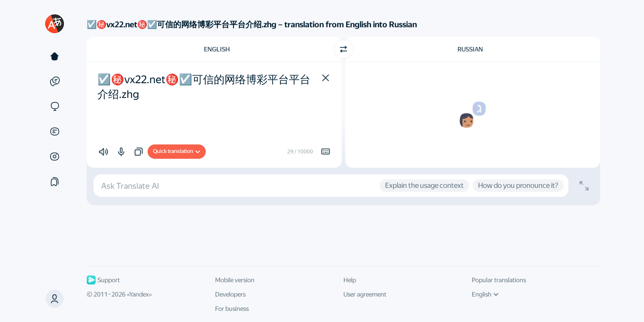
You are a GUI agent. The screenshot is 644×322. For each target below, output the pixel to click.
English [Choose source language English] (217, 49)
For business (232, 309)
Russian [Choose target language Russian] (470, 49)
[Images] (55, 157)
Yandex (139, 294)
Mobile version (235, 280)
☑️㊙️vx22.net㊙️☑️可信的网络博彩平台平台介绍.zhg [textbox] (204, 87)
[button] (55, 299)
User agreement (365, 294)
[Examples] (55, 81)
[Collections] (55, 182)
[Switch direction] (343, 49)
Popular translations (499, 280)
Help (350, 280)
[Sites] (55, 106)
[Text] (55, 56)
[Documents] (55, 131)
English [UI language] (485, 294)
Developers (230, 294)
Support (103, 280)
